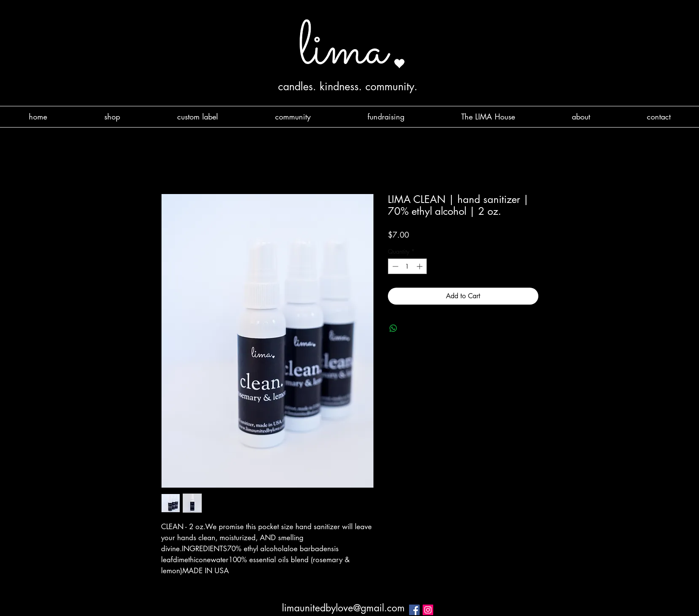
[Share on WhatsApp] (393, 328)
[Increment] (420, 266)
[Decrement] (394, 266)
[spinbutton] (407, 266)
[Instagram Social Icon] (428, 610)
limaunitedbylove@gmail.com (343, 608)
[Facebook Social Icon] (414, 610)
